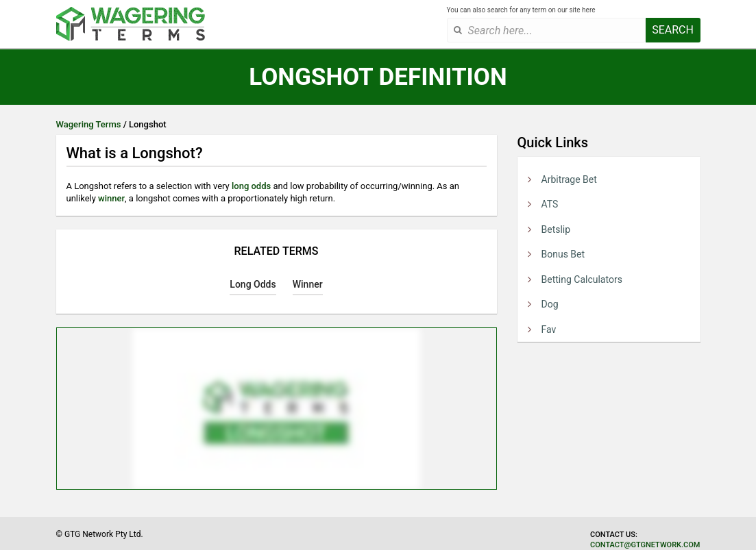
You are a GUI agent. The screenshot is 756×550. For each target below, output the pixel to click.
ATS (550, 204)
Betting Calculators (582, 279)
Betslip (556, 229)
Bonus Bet (563, 254)
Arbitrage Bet (569, 179)
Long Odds (253, 284)
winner (111, 198)
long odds (251, 186)
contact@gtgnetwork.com (645, 545)
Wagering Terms (89, 124)
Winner (308, 284)
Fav (549, 329)
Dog (550, 304)
